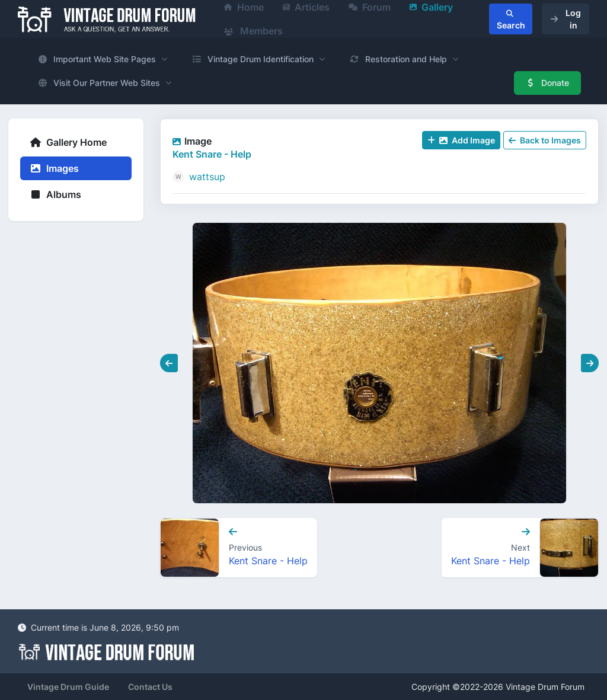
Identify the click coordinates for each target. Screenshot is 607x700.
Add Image (461, 140)
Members (253, 31)
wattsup (207, 177)
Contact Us (150, 687)
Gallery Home (68, 142)
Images (54, 168)
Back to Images (545, 140)
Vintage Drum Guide (68, 687)
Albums (55, 194)
